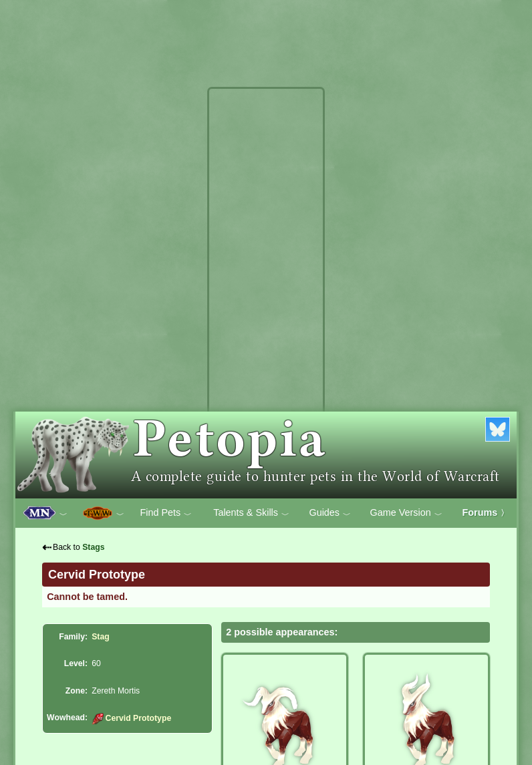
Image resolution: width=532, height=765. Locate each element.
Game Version (406, 513)
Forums (486, 512)
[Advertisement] (266, 293)
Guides (330, 513)
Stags (93, 547)
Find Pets (166, 513)
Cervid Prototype (131, 718)
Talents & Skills (251, 513)
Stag (101, 637)
